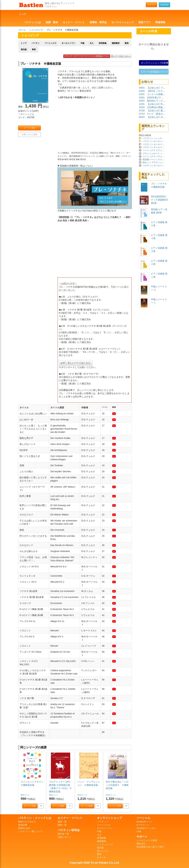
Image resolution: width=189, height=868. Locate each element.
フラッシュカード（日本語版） (157, 153)
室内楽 (24, 49)
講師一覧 (62, 825)
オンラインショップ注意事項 (155, 63)
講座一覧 (62, 822)
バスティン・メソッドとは (35, 818)
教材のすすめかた (27, 822)
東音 (34, 49)
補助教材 (116, 43)
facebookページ (145, 822)
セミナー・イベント (74, 22)
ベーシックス (51, 43)
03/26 (142, 91)
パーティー (103, 822)
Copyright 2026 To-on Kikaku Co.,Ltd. (94, 863)
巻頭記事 (23, 825)
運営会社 (141, 844)
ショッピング (36, 30)
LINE (139, 831)
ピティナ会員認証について (155, 72)
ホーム (22, 30)
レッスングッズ (105, 844)
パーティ (36, 43)
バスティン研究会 (69, 830)
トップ (22, 14)
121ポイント (83, 795)
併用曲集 (103, 43)
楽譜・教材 (52, 22)
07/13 (142, 114)
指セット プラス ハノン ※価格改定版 (161, 162)
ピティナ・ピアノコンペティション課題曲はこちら (87, 56)
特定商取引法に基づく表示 (150, 847)
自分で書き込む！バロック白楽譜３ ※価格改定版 (117, 785)
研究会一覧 (63, 834)
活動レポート (64, 837)
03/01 (142, 94)
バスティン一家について (31, 831)
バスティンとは (32, 22)
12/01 (142, 104)
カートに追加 (29, 128)
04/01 (142, 88)
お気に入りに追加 (29, 134)
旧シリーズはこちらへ (121, 56)
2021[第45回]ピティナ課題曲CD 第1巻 (159, 200)
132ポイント (111, 795)
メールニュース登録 (147, 840)
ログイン (151, 5)
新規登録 (164, 5)
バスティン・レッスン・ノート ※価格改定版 (165, 138)
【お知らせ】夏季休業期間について (165, 111)
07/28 (142, 111)
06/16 (142, 117)
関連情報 (160, 22)
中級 (82, 43)
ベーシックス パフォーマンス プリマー (161, 156)
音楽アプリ (145, 22)
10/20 (142, 107)
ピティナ (101, 857)
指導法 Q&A (24, 828)
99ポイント (25, 795)
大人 (92, 43)
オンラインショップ (123, 22)
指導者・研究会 (98, 22)
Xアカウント (143, 825)
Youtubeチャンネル (146, 828)
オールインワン (68, 43)
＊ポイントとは (26, 114)
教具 (127, 43)
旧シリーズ (103, 851)
